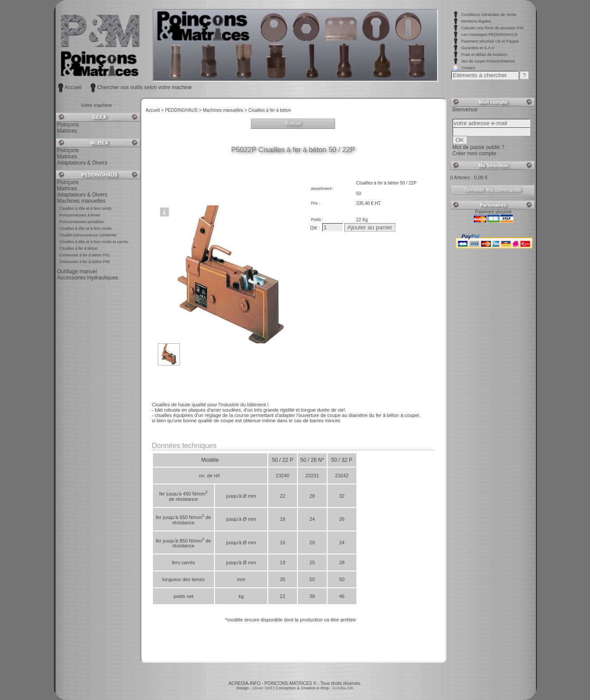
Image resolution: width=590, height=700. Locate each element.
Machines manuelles (81, 201)
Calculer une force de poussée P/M (493, 28)
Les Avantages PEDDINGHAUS (490, 35)
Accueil (73, 87)
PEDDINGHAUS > (183, 110)
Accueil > (155, 110)
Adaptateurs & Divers (82, 163)
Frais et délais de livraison (485, 55)
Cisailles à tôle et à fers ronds (86, 208)
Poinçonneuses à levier (80, 215)
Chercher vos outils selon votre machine (144, 87)
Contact (468, 68)
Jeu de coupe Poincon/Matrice (488, 61)
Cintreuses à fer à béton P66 (85, 262)
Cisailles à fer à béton (79, 248)
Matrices (67, 131)
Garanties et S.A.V (478, 48)
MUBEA (99, 143)
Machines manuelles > (225, 110)
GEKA (99, 117)
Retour (293, 123)
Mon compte (493, 102)
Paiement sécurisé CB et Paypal (490, 41)
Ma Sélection (493, 165)
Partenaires (493, 205)
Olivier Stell (263, 688)
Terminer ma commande (492, 190)
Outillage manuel (77, 271)
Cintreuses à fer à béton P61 (85, 255)
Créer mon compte (475, 153)
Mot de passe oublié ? (479, 147)
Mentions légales (477, 21)
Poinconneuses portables (82, 222)
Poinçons (68, 125)
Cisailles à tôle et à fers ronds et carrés (94, 242)
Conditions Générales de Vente (489, 15)
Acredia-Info (343, 688)
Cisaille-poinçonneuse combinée (88, 235)
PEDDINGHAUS (99, 175)
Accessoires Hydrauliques (88, 278)
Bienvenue (465, 110)
